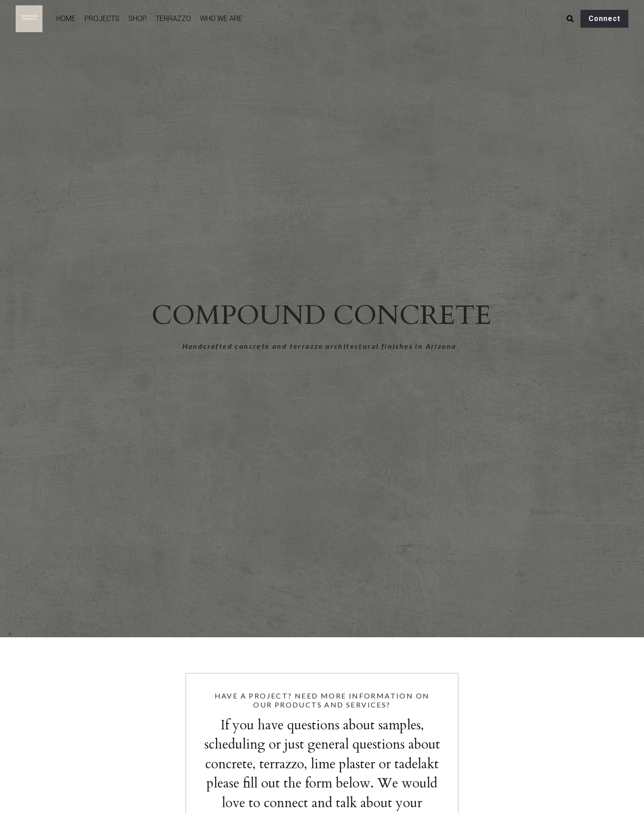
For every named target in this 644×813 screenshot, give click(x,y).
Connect (604, 19)
